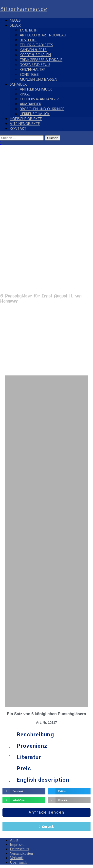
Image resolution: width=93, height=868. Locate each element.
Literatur (29, 757)
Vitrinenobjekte (25, 124)
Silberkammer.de (24, 9)
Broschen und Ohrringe (42, 109)
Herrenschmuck (35, 114)
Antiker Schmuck (36, 90)
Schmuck (18, 85)
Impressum (19, 845)
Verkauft (17, 858)
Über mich (18, 862)
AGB (14, 840)
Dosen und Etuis (35, 65)
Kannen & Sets (33, 50)
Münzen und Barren (38, 80)
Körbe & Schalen (35, 55)
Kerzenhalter (33, 70)
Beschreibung (35, 735)
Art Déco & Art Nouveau (43, 35)
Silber (15, 26)
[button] (46, 735)
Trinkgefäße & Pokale (41, 60)
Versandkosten (21, 853)
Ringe (25, 94)
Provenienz (32, 746)
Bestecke (28, 40)
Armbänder (30, 104)
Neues (15, 21)
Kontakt (18, 129)
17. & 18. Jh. (29, 31)
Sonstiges (29, 75)
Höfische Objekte (26, 119)
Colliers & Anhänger (39, 99)
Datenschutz (20, 849)
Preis (24, 768)
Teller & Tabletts (36, 45)
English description (43, 780)
